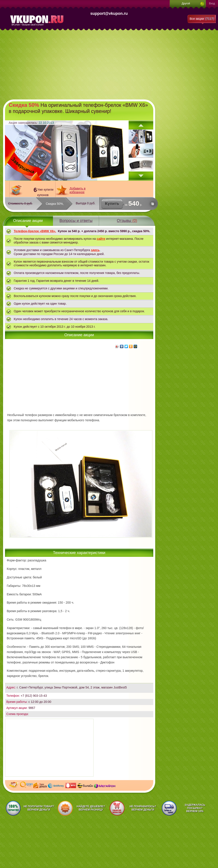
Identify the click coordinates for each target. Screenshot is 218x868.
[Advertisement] (77, 64)
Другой (186, 3)
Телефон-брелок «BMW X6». (35, 231)
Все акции (202, 19)
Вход (212, 3)
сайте (101, 239)
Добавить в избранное (77, 190)
